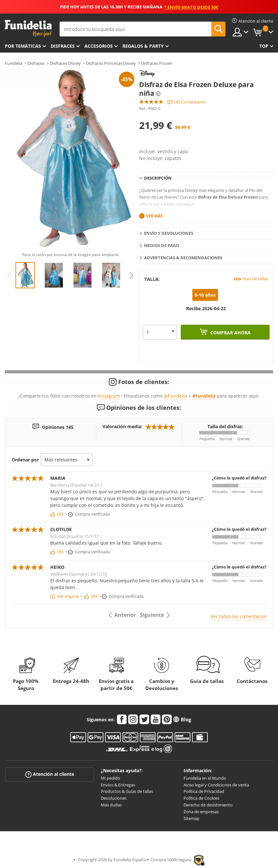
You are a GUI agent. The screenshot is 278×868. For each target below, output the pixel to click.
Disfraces (63, 46)
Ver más (154, 216)
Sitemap (192, 818)
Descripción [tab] (158, 178)
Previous (9, 275)
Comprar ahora (230, 333)
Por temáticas (23, 46)
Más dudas (111, 805)
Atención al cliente (50, 774)
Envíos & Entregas (118, 785)
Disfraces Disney (65, 63)
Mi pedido (110, 778)
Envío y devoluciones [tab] (169, 233)
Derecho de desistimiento (208, 805)
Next (131, 275)
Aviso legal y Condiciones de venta (216, 785)
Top (264, 46)
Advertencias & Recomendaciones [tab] (183, 258)
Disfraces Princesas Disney (111, 63)
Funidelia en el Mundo (205, 778)
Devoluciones (114, 798)
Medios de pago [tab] (162, 245)
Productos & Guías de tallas (127, 791)
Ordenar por (25, 460)
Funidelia (14, 63)
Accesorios (99, 46)
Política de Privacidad (204, 791)
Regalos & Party (143, 46)
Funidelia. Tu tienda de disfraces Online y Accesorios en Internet (28, 29)
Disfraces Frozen (157, 63)
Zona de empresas (201, 812)
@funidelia (175, 396)
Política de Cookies (201, 798)
